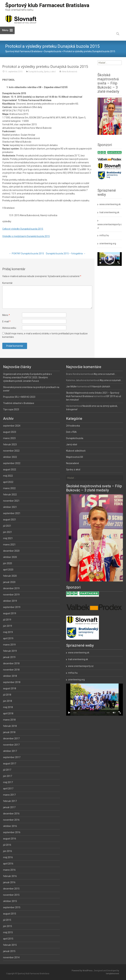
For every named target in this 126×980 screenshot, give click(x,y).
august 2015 (10, 914)
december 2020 (11, 551)
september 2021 (12, 513)
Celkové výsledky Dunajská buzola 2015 (23, 229)
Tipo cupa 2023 (11, 409)
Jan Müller (72, 387)
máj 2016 (8, 857)
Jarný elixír (72, 444)
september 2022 (12, 463)
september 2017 (12, 757)
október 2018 (10, 676)
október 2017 (10, 751)
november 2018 (11, 670)
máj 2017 (8, 782)
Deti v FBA (71, 432)
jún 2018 (8, 701)
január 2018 (9, 732)
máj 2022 (8, 476)
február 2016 (10, 876)
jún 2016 (8, 851)
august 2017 (10, 764)
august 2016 (10, 839)
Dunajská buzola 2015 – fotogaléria (66, 254)
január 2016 (9, 882)
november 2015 (11, 895)
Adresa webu (9, 328)
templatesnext (113, 974)
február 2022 (10, 495)
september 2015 (12, 907)
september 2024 (12, 426)
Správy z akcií (50, 72)
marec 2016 (9, 870)
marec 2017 (9, 795)
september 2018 (12, 682)
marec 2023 (9, 438)
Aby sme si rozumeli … (105, 374)
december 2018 (11, 663)
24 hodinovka (73, 426)
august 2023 (10, 432)
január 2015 (9, 951)
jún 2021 (8, 532)
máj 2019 (8, 632)
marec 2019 (9, 645)
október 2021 (10, 507)
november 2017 (11, 745)
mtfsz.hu (104, 235)
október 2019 (10, 601)
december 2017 (11, 738)
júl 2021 (7, 526)
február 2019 (10, 651)
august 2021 (10, 520)
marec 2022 (9, 488)
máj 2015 (8, 932)
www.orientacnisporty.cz (81, 666)
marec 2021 (9, 545)
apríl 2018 (8, 713)
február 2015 (10, 945)
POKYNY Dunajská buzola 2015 (26, 254)
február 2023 (10, 444)
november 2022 (11, 451)
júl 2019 (7, 620)
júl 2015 (7, 920)
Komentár (7, 283)
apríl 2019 (8, 638)
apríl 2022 (8, 482)
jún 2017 (8, 776)
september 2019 (12, 607)
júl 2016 (7, 845)
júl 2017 (7, 770)
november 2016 (11, 820)
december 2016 (11, 814)
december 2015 (11, 889)
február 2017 (10, 801)
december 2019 (11, 588)
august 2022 (10, 470)
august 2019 (10, 613)
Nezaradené (73, 463)
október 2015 (10, 901)
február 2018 (10, 726)
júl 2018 (7, 695)
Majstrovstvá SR (75, 457)
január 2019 (9, 657)
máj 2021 (8, 538)
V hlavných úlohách (100, 387)
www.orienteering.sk (110, 204)
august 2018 (10, 688)
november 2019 (11, 595)
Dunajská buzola (36, 72)
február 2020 (10, 576)
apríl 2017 (8, 789)
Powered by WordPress (82, 971)
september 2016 (12, 832)
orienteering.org (108, 243)
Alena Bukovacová (69, 72)
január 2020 (9, 582)
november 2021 (11, 501)
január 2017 (9, 807)
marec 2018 (9, 720)
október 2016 (10, 826)
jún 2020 (8, 563)
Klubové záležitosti (76, 451)
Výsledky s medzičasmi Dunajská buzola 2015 (26, 236)
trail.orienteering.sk (109, 212)
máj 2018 (8, 707)
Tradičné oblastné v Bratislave (19, 403)
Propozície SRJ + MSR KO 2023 (19, 397)
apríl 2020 (8, 570)
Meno (6, 315)
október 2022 (10, 457)
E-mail (6, 322)
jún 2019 (8, 626)
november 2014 (11, 957)
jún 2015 (8, 926)
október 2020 (10, 557)
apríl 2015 (8, 939)
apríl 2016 (8, 864)
